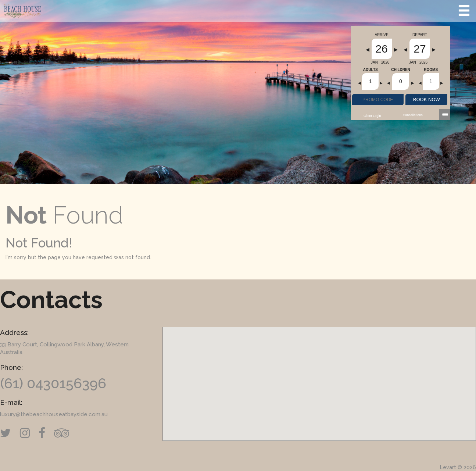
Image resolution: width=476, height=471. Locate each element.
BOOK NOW (427, 99)
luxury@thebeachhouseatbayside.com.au (54, 414)
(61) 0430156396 (53, 383)
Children (401, 70)
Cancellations (413, 115)
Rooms (431, 70)
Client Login (372, 116)
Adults (371, 70)
